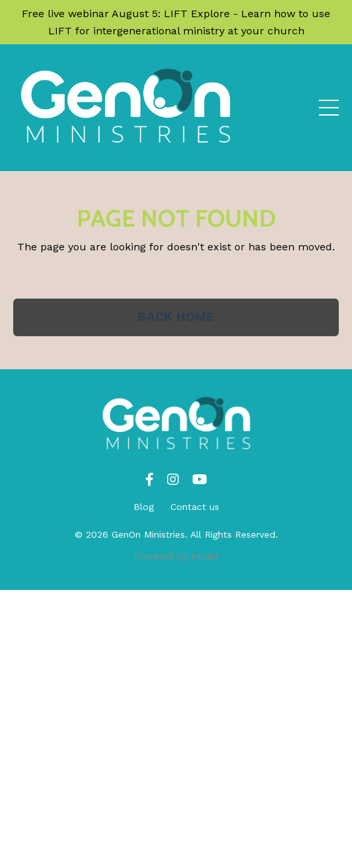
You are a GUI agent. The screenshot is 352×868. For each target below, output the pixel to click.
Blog (144, 507)
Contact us (195, 507)
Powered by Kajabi (176, 556)
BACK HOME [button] (176, 317)
